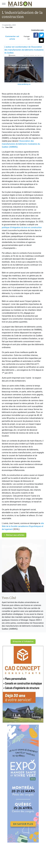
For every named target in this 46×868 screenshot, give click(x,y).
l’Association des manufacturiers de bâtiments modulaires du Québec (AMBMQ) (21, 144)
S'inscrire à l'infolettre (23, 642)
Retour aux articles (14, 535)
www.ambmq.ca (24, 84)
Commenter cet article (12, 38)
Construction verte (37, 30)
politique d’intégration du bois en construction (22, 227)
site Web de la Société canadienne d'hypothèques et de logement (23, 526)
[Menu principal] (4, 4)
